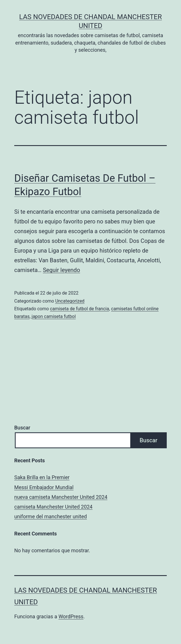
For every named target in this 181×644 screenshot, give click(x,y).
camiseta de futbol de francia (79, 309)
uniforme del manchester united (51, 516)
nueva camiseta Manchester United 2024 (61, 497)
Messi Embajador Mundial (44, 487)
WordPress (71, 616)
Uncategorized (70, 301)
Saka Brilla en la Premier (42, 477)
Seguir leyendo (61, 270)
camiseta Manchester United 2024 (53, 507)
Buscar (22, 428)
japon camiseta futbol (54, 316)
